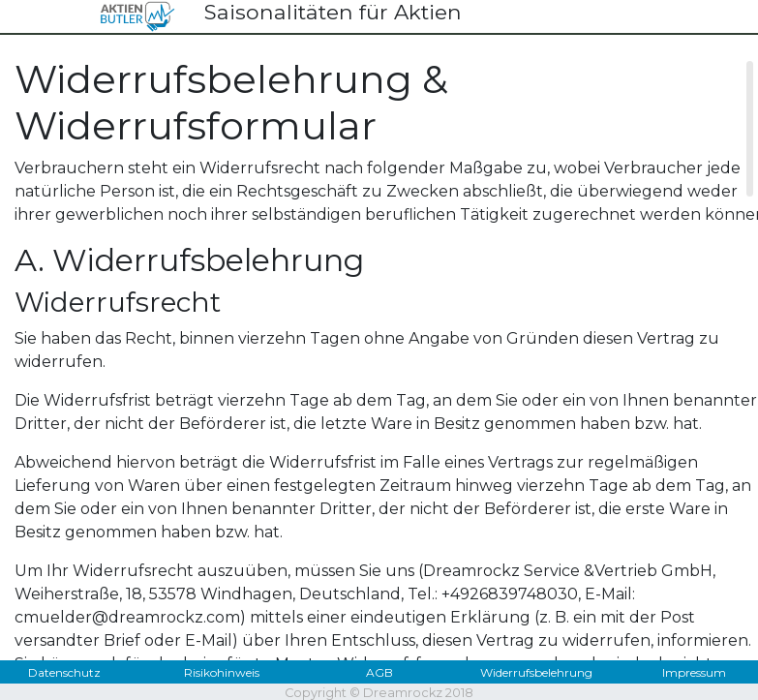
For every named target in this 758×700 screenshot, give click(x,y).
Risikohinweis (222, 672)
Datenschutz (64, 672)
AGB (379, 672)
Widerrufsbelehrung (536, 672)
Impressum (694, 672)
